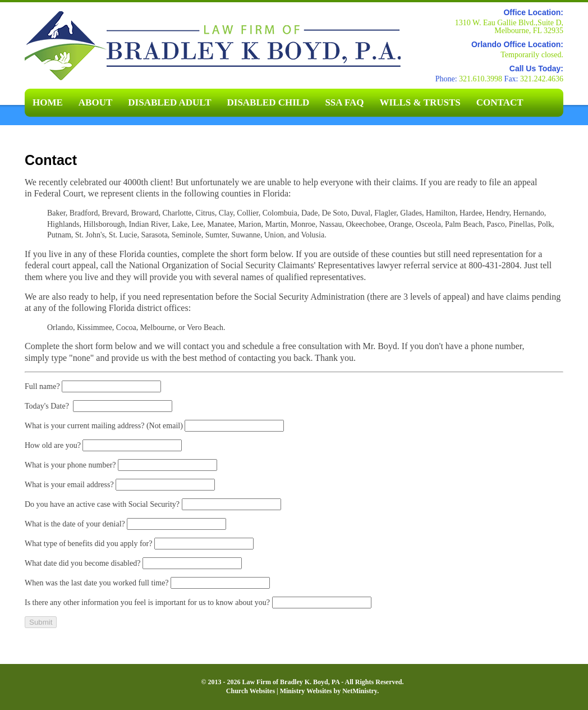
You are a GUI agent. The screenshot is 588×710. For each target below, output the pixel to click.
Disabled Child (268, 102)
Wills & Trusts (420, 102)
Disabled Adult (169, 102)
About (95, 102)
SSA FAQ (344, 102)
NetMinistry (360, 691)
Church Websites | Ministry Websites (280, 691)
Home (48, 102)
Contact (500, 102)
